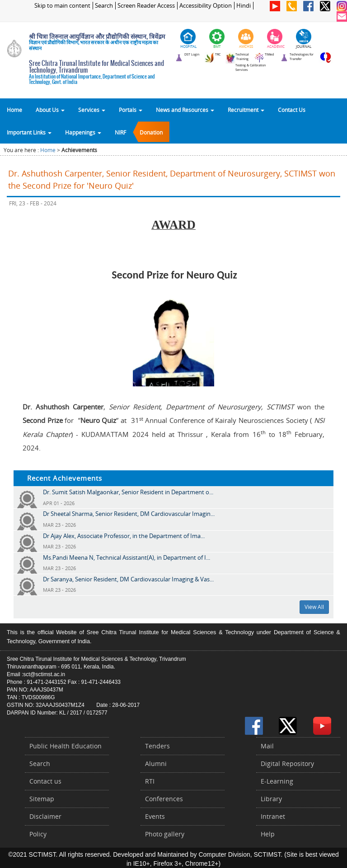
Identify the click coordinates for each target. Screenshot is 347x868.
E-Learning (277, 781)
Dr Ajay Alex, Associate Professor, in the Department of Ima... (124, 536)
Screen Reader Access (146, 6)
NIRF (120, 132)
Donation (151, 132)
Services (92, 110)
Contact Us (292, 110)
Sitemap (42, 799)
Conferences (164, 799)
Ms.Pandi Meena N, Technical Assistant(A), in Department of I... (127, 557)
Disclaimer (45, 816)
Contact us (45, 781)
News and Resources (185, 110)
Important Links (29, 132)
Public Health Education (66, 746)
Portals (131, 110)
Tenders (157, 746)
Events (155, 816)
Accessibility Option (206, 6)
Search (104, 6)
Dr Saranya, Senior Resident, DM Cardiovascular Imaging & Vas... (128, 579)
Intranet (273, 816)
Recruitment (246, 110)
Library (271, 799)
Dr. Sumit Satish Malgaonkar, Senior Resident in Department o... (128, 492)
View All (314, 607)
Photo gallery (165, 834)
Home (14, 110)
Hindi (244, 6)
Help (268, 834)
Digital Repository (287, 764)
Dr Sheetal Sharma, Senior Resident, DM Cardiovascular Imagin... (129, 514)
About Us (50, 110)
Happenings (83, 132)
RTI (150, 781)
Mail (267, 746)
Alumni (156, 764)
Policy (38, 834)
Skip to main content (62, 6)
